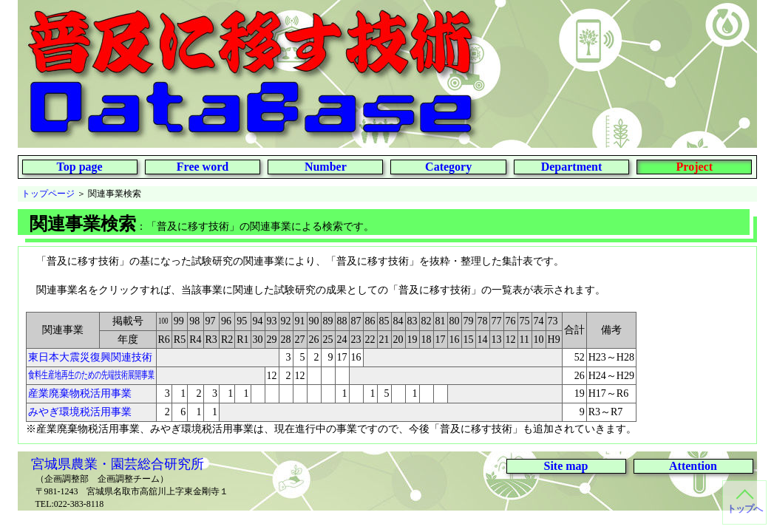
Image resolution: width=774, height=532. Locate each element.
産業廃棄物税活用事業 (80, 393)
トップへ (744, 509)
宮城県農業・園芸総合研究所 (118, 464)
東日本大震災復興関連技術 (90, 357)
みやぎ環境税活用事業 (80, 412)
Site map (566, 466)
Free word (203, 167)
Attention (693, 466)
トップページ (48, 194)
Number (326, 167)
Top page (80, 167)
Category (448, 167)
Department (572, 167)
